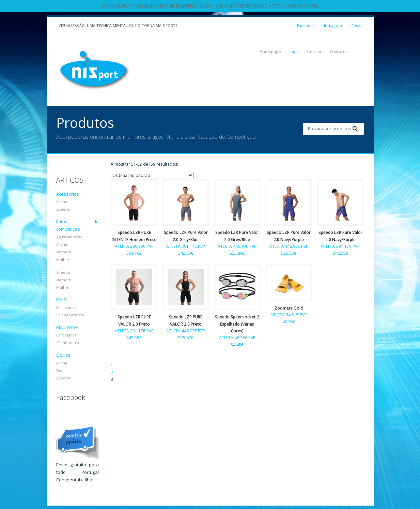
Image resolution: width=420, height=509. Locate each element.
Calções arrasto (70, 315)
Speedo (63, 209)
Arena (62, 202)
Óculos (63, 355)
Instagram (331, 25)
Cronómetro (68, 342)
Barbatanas (66, 307)
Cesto (354, 25)
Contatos (339, 52)
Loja (294, 52)
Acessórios (68, 194)
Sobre (314, 52)
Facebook (304, 25)
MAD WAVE (67, 327)
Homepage (270, 52)
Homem (64, 252)
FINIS (61, 300)
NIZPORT (94, 70)
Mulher (63, 260)
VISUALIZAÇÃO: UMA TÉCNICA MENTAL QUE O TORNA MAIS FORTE (118, 25)
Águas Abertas (69, 237)
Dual (60, 370)
